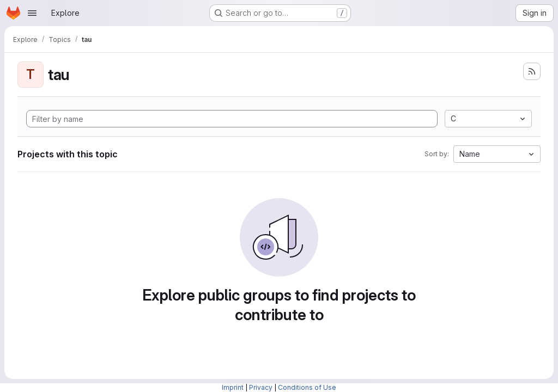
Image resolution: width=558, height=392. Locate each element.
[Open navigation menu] (32, 13)
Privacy (261, 387)
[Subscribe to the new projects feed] (532, 71)
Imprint (233, 387)
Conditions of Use (307, 387)
